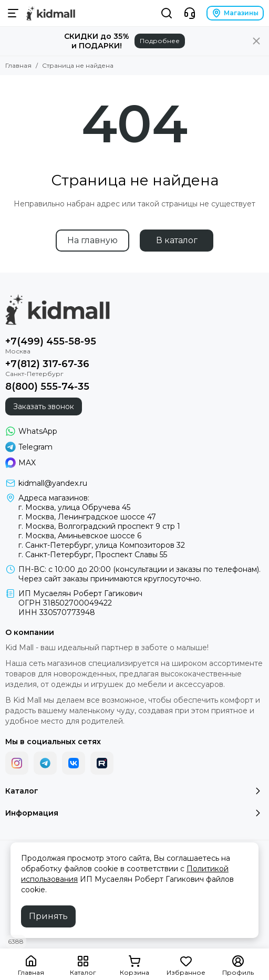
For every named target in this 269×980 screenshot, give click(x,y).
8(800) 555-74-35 (47, 387)
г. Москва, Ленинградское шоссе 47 (87, 517)
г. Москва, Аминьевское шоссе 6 (80, 536)
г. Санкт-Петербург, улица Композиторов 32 (102, 545)
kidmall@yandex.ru (53, 483)
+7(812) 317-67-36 (47, 364)
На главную (92, 240)
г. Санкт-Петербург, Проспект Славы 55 (93, 555)
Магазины (235, 13)
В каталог (177, 240)
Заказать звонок (44, 406)
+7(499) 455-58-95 (51, 341)
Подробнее (160, 41)
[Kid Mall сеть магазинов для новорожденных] (51, 13)
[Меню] (13, 13)
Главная (18, 65)
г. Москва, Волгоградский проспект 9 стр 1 (99, 526)
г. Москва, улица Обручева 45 (74, 507)
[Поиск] (167, 13)
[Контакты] (190, 13)
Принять (48, 916)
